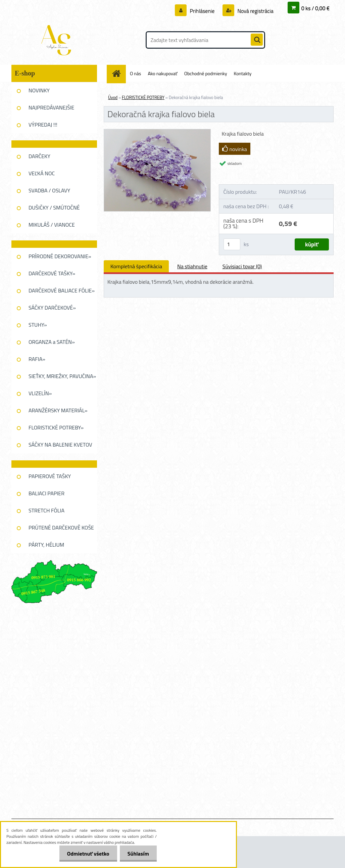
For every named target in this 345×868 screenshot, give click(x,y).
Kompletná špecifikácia (136, 266)
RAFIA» (37, 359)
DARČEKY (39, 156)
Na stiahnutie (192, 266)
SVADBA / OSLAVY (49, 190)
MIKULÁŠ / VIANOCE (52, 225)
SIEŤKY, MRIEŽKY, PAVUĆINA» (62, 376)
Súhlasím (138, 854)
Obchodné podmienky (206, 73)
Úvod (113, 97)
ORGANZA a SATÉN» (52, 342)
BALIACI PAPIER (46, 493)
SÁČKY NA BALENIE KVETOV (60, 445)
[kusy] (232, 244)
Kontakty (242, 73)
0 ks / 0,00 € (315, 8)
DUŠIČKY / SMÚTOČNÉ (54, 208)
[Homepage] (119, 73)
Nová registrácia (255, 11)
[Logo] (58, 40)
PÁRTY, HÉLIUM (46, 545)
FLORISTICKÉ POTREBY (143, 97)
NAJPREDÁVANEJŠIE (51, 107)
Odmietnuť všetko (86, 854)
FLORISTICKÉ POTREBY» (56, 427)
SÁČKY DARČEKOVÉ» (52, 308)
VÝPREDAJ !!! (43, 125)
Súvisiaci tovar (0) (242, 266)
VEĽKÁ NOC (42, 173)
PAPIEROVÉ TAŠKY (50, 476)
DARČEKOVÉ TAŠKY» (52, 273)
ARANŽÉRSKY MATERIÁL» (58, 410)
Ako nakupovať (162, 73)
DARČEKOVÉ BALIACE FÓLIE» (62, 290)
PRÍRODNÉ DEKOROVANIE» (60, 256)
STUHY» (38, 325)
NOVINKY (39, 90)
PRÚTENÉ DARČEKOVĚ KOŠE (61, 528)
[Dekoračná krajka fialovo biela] (157, 132)
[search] (257, 40)
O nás (135, 73)
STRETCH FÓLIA (46, 510)
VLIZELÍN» (40, 393)
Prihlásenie (202, 11)
